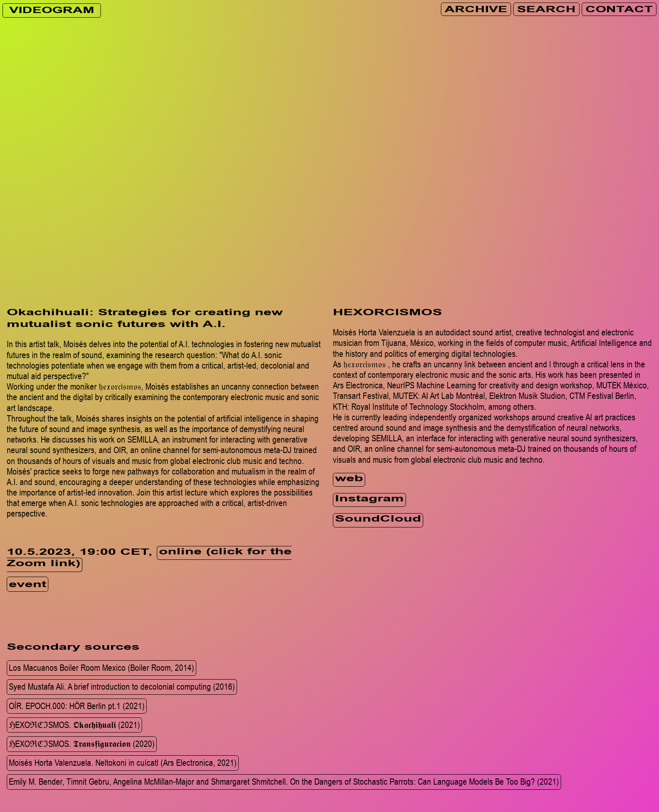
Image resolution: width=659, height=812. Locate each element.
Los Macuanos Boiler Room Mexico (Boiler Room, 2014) (101, 667)
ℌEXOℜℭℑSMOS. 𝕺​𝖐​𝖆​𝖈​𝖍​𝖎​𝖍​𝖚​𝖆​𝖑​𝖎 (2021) (74, 725)
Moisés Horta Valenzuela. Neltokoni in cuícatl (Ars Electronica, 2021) (123, 762)
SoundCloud (378, 520)
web (349, 479)
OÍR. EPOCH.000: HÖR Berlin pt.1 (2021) (77, 706)
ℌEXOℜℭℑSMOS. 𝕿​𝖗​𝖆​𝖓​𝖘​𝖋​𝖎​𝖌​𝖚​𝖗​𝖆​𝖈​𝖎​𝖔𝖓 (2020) (82, 743)
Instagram (369, 500)
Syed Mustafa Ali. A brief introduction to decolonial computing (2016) (122, 687)
